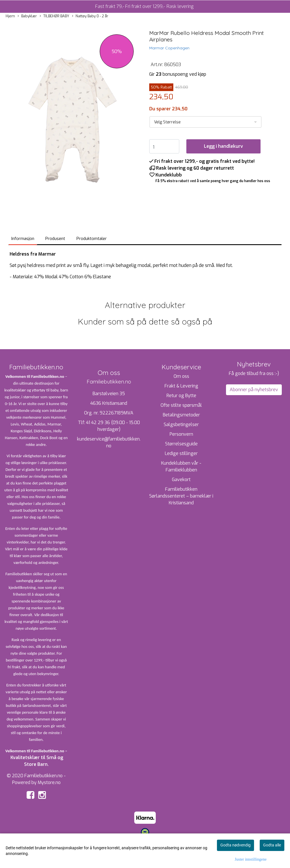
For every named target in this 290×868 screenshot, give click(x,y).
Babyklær (27, 16)
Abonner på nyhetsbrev (254, 390)
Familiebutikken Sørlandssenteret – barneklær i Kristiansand (181, 496)
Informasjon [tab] (23, 239)
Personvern (181, 434)
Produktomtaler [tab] (92, 239)
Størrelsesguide (181, 444)
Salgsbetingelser (181, 424)
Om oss (181, 376)
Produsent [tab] (55, 239)
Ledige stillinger (181, 453)
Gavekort (181, 480)
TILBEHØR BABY (54, 16)
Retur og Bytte (181, 396)
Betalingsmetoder (181, 415)
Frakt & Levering (181, 386)
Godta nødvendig (235, 845)
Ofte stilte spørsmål (181, 405)
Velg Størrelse (167, 122)
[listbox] (205, 122)
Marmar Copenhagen (169, 48)
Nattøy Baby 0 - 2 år (90, 16)
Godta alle (272, 845)
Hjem (10, 16)
